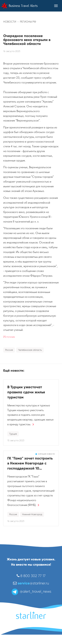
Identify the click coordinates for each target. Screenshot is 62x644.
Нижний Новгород (32, 514)
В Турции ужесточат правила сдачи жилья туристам (26, 392)
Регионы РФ (28, 22)
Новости (10, 22)
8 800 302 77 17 (31, 576)
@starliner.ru (31, 583)
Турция (13, 434)
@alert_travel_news (31, 591)
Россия (9, 350)
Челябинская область (30, 350)
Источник (9, 337)
